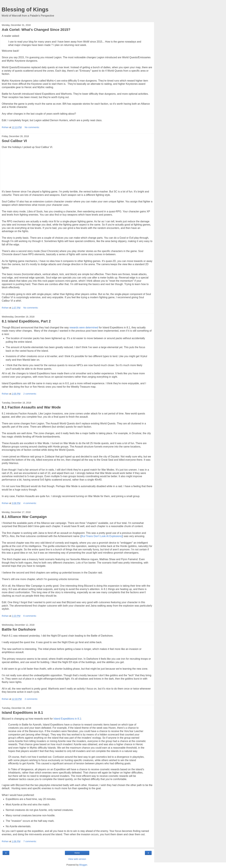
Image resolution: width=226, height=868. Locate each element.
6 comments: (30, 616)
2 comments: (30, 394)
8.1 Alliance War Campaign (24, 517)
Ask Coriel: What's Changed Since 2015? (36, 30)
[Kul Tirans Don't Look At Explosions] (102, 536)
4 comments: (30, 503)
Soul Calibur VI (14, 141)
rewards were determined (84, 328)
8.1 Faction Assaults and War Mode (31, 407)
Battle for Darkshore (19, 629)
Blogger (83, 865)
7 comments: (30, 841)
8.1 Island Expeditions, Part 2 (26, 321)
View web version (77, 859)
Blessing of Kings (25, 9)
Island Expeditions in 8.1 (22, 713)
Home (77, 853)
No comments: (32, 127)
